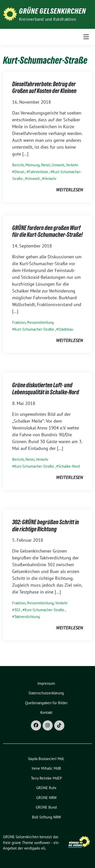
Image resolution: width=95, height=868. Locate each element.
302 (17, 610)
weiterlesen (69, 190)
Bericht (18, 165)
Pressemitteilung (40, 322)
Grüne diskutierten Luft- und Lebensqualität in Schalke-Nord (46, 389)
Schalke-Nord (69, 466)
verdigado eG (35, 848)
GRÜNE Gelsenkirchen (52, 11)
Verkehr (72, 165)
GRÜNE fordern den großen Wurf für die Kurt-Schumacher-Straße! (48, 231)
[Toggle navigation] (86, 37)
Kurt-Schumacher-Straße (34, 329)
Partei (46, 165)
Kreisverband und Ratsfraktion (48, 19)
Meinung (32, 165)
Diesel (19, 172)
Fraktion (19, 322)
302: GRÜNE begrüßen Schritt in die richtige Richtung (46, 526)
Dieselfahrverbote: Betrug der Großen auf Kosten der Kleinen (44, 88)
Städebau (66, 329)
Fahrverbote (38, 172)
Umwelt (58, 165)
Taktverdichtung (27, 617)
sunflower (42, 843)
